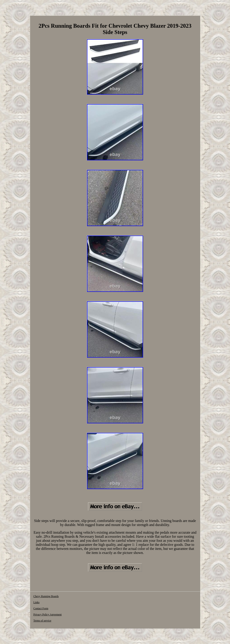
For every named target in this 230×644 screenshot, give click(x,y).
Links (36, 602)
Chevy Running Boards (46, 596)
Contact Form (41, 608)
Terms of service (42, 621)
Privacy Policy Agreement (47, 615)
